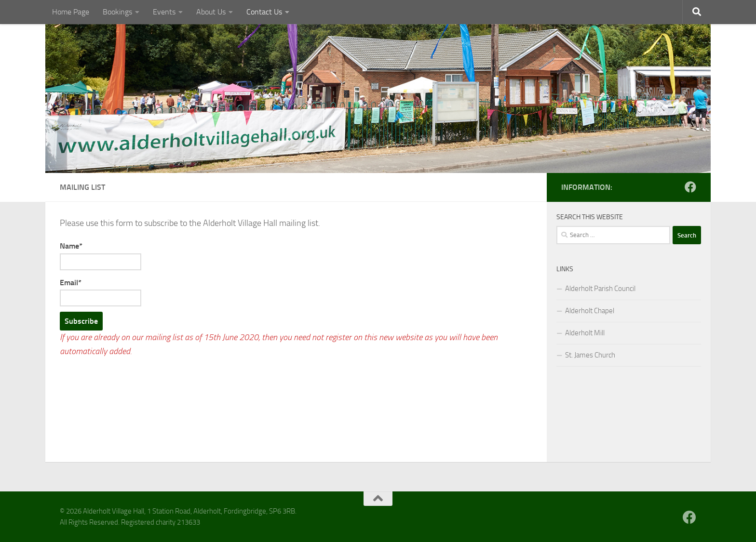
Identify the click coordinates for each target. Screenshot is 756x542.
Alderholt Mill (585, 333)
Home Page (71, 12)
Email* (101, 292)
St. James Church (590, 355)
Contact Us (264, 12)
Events (164, 12)
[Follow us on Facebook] (690, 187)
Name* (101, 256)
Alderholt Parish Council (600, 289)
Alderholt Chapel (590, 311)
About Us (211, 12)
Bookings (117, 12)
